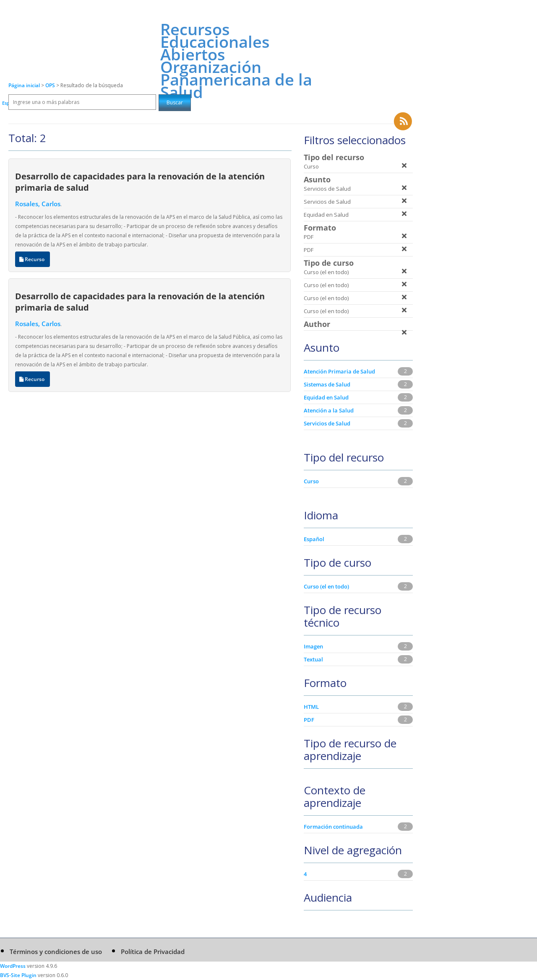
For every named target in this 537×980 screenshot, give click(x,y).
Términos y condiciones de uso (56, 951)
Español (314, 539)
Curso (311, 481)
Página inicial (24, 85)
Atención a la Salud (329, 410)
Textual (313, 659)
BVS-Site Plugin (18, 975)
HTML (311, 707)
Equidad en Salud (326, 397)
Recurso (33, 259)
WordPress (13, 966)
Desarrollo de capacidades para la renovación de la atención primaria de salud (140, 182)
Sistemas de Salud (327, 384)
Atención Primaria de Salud (339, 371)
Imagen (313, 646)
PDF (309, 720)
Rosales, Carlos (38, 204)
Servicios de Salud (327, 423)
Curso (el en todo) (326, 586)
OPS (51, 85)
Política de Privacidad (153, 951)
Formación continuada (333, 827)
